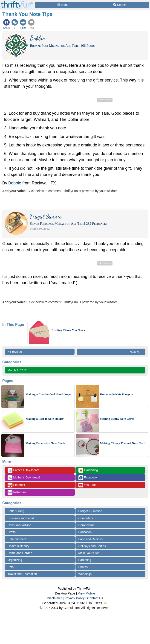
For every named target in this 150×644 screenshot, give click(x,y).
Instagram (17, 492)
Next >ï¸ (136, 352)
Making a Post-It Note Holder (45, 419)
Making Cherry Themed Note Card (123, 443)
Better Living (16, 511)
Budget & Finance (90, 511)
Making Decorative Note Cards (45, 443)
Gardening (88, 470)
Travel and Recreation (22, 574)
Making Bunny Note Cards (117, 419)
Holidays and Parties (92, 546)
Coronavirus (87, 525)
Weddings (85, 574)
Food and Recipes (91, 539)
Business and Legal (21, 518)
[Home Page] (17, 3)
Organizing (15, 560)
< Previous (15, 352)
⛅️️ (106, 603)
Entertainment (17, 539)
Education (85, 532)
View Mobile (86, 593)
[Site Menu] (63, 5)
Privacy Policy (74, 598)
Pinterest (16, 485)
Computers (86, 518)
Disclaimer (54, 598)
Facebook (88, 478)
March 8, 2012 (17, 370)
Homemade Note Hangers (117, 394)
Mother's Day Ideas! (24, 478)
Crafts (12, 532)
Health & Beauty (18, 546)
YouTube (87, 485)
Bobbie (15, 183)
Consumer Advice (19, 525)
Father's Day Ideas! (23, 470)
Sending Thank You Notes (68, 330)
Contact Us (95, 598)
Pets (11, 567)
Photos (83, 567)
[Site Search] (120, 5)
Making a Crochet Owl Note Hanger (49, 394)
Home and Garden (20, 553)
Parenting (85, 560)
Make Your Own (89, 553)
